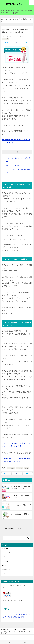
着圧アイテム (7, 570)
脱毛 (5, 574)
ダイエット (7, 557)
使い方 (27, 468)
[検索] (16, 538)
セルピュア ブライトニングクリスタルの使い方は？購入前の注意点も (21, 505)
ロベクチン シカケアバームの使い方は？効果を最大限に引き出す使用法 (20, 514)
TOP (10, 629)
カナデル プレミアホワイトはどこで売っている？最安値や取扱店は (26, 528)
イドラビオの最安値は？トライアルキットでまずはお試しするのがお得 (10, 528)
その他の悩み (7, 549)
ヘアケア (6, 565)
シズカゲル (20, 468)
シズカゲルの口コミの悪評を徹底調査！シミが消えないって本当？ (20, 496)
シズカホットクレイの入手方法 (15, 165)
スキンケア (5, 39)
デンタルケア (7, 561)
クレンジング (11, 468)
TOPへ (26, 642)
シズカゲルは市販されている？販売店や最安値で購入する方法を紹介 (21, 487)
